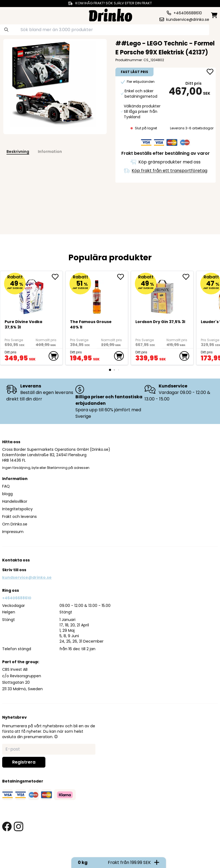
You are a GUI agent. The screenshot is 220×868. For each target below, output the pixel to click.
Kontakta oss (16, 560)
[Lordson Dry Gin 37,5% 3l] (162, 295)
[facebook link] (7, 826)
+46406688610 (17, 598)
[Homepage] (111, 14)
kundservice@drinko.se (27, 577)
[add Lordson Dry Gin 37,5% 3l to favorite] (188, 277)
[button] (56, 737)
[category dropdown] (13, 15)
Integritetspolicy (17, 509)
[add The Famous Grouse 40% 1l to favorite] (122, 277)
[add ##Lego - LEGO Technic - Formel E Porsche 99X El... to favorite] (210, 72)
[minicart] (215, 15)
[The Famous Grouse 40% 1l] (97, 295)
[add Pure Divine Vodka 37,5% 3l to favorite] (57, 277)
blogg (7, 494)
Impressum (13, 532)
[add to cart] (54, 356)
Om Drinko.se (15, 524)
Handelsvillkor (15, 501)
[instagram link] (19, 826)
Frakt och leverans (19, 517)
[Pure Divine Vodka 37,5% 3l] (31, 295)
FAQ (6, 486)
